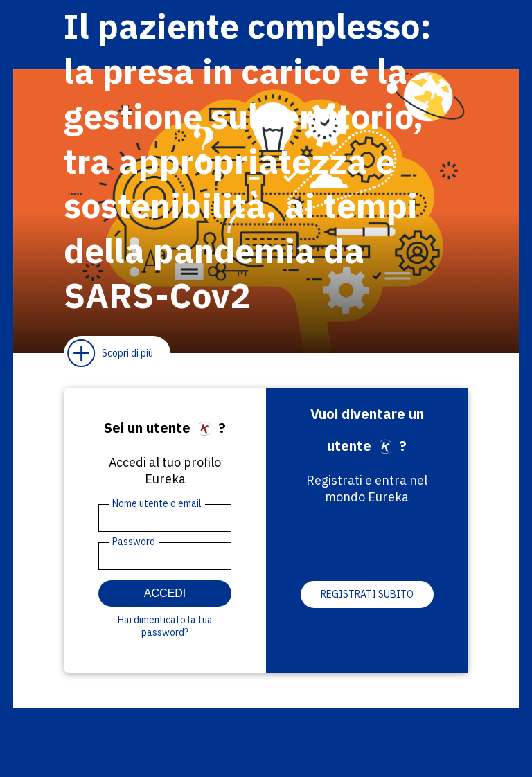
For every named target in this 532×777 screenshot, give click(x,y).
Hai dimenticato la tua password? (165, 626)
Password (134, 542)
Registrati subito (367, 594)
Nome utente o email (157, 503)
